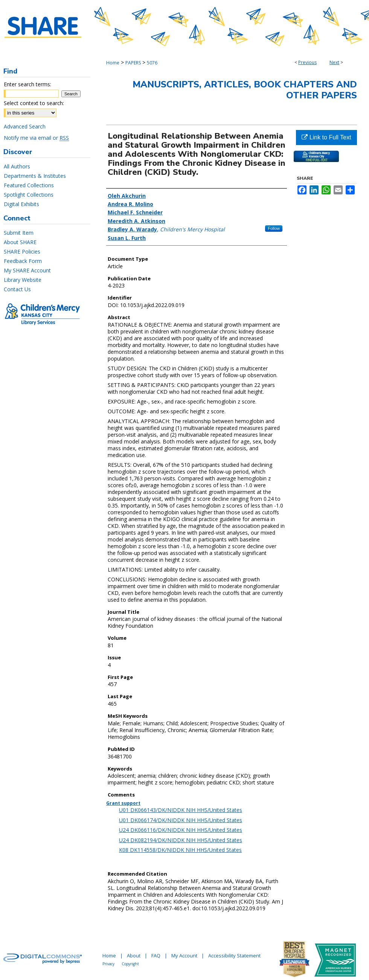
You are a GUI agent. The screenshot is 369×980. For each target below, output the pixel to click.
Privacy (108, 964)
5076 (152, 63)
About (134, 956)
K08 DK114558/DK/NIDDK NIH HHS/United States (180, 850)
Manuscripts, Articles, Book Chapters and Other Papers (245, 90)
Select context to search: (34, 103)
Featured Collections (29, 185)
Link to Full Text (326, 137)
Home (113, 63)
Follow (274, 228)
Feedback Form (23, 261)
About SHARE (20, 242)
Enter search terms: (27, 84)
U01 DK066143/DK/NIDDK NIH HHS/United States (181, 810)
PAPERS (133, 63)
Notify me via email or (36, 138)
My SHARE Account (27, 270)
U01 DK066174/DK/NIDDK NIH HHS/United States (181, 820)
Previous (307, 62)
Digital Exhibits (21, 204)
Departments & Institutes (35, 176)
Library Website (23, 280)
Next (334, 62)
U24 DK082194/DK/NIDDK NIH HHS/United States (181, 840)
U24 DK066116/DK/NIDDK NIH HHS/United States (181, 830)
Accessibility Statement (234, 956)
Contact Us (17, 289)
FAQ (156, 956)
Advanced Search (25, 126)
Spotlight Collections (29, 195)
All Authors (17, 166)
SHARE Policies (22, 251)
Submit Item (19, 233)
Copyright (130, 964)
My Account (184, 956)
